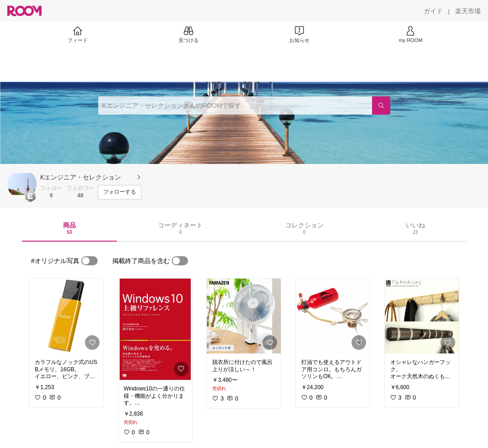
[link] (66, 316)
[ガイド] (433, 11)
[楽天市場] (468, 11)
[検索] (381, 105)
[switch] (89, 261)
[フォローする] (120, 192)
